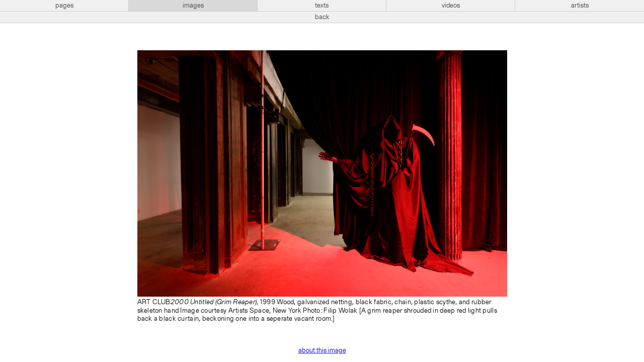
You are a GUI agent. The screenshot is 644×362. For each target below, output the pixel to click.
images (193, 6)
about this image (322, 350)
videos (451, 6)
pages (64, 6)
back (322, 17)
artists (580, 6)
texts (322, 6)
